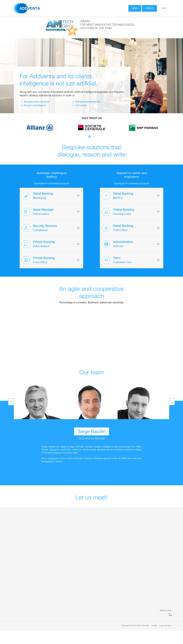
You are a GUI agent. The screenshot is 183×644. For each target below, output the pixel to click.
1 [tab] (89, 137)
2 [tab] (94, 137)
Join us (149, 8)
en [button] (164, 8)
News (135, 8)
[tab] (51, 196)
